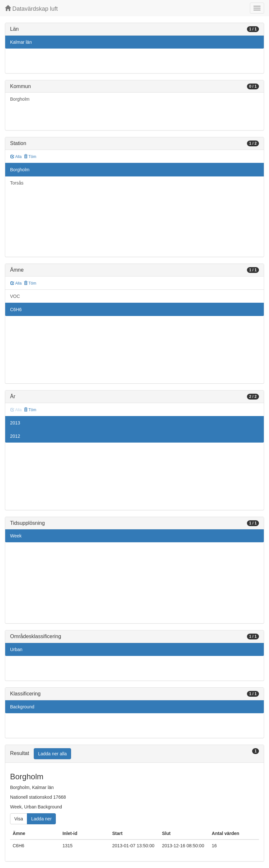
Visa (19, 819)
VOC (15, 296)
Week (16, 536)
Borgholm (20, 99)
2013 (15, 423)
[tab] (134, 754)
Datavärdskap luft (31, 9)
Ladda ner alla (52, 754)
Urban (16, 649)
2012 (15, 436)
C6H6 (16, 310)
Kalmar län (21, 42)
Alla (16, 157)
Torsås (17, 183)
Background (22, 707)
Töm (30, 157)
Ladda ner (41, 819)
